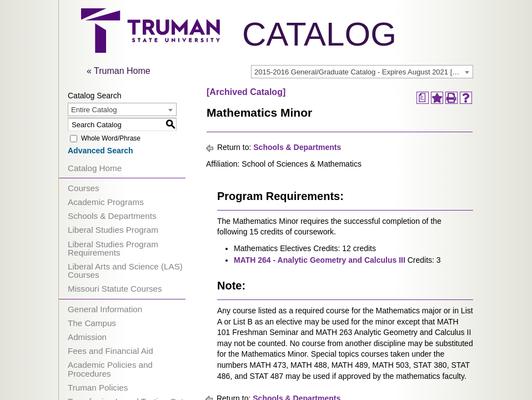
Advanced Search (101, 151)
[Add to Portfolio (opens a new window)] (437, 98)
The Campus (92, 323)
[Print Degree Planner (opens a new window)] (423, 98)
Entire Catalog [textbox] (94, 110)
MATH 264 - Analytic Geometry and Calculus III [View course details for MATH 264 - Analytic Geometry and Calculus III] (320, 260)
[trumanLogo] (150, 50)
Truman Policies (98, 387)
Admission (87, 337)
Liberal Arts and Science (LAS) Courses (125, 271)
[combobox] (362, 72)
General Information (105, 309)
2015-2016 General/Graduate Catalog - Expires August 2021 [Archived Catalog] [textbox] (363, 72)
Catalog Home (95, 168)
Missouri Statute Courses (115, 289)
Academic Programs (106, 202)
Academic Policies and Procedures (110, 369)
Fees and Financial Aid (111, 351)
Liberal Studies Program (113, 230)
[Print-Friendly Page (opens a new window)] (451, 98)
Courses (84, 188)
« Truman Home (119, 71)
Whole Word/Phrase (111, 138)
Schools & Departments (112, 216)
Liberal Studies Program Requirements (113, 248)
